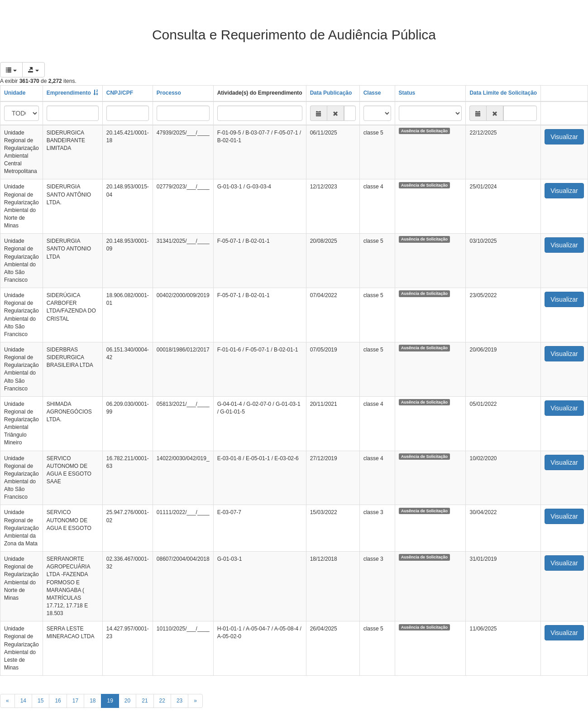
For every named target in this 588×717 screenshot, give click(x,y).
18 (93, 701)
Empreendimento (69, 93)
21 (145, 701)
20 (127, 701)
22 (162, 701)
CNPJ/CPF (120, 93)
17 (75, 701)
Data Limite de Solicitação (503, 93)
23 (179, 701)
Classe (372, 93)
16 (58, 701)
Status (407, 93)
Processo (169, 93)
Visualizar (564, 137)
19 (110, 701)
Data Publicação (331, 93)
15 (41, 701)
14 (23, 701)
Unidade (15, 93)
